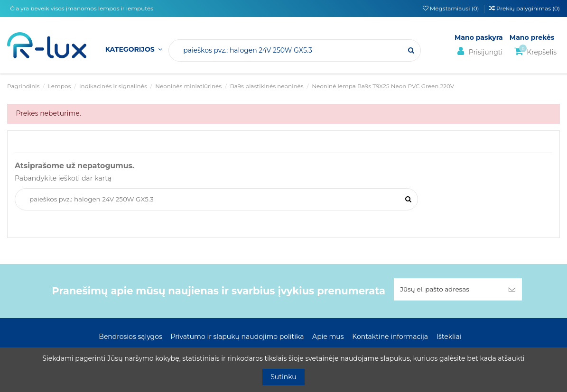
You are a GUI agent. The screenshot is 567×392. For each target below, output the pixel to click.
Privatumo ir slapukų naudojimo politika (237, 337)
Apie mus (328, 337)
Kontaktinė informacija (390, 337)
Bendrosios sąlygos (130, 337)
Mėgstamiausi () (452, 8)
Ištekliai (449, 337)
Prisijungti (479, 51)
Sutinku (283, 377)
